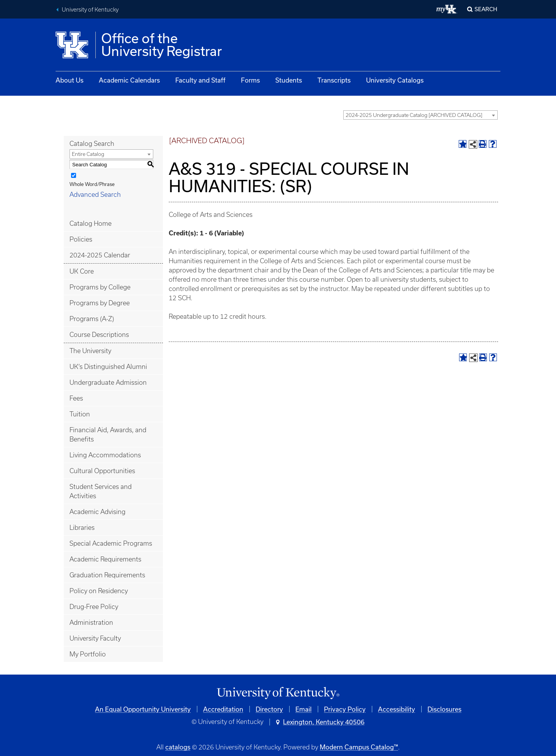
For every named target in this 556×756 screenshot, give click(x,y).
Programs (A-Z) (92, 319)
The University (90, 351)
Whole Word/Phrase (92, 184)
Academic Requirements (105, 559)
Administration (91, 622)
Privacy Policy (345, 709)
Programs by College (100, 287)
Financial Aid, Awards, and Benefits (108, 435)
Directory (269, 709)
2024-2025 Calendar (100, 255)
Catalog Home (91, 223)
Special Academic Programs (111, 543)
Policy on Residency (99, 591)
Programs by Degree (100, 303)
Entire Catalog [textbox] (88, 154)
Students (289, 80)
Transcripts (334, 80)
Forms (250, 80)
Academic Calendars (129, 80)
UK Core (82, 271)
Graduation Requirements (107, 575)
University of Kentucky (90, 10)
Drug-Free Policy (94, 607)
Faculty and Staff (200, 80)
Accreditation (223, 709)
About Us (69, 80)
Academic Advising (97, 512)
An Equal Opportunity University (143, 709)
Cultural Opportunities (102, 471)
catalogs (178, 747)
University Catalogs (395, 80)
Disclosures (444, 709)
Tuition (80, 414)
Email (303, 709)
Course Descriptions (99, 335)
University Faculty (95, 638)
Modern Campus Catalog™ (359, 747)
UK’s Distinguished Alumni (108, 367)
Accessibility (397, 709)
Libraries (82, 528)
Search (486, 9)
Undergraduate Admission (108, 382)
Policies (81, 239)
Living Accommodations (105, 455)
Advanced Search (95, 194)
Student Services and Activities (101, 491)
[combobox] (420, 115)
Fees (76, 398)
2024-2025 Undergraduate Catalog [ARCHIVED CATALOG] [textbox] (414, 115)
